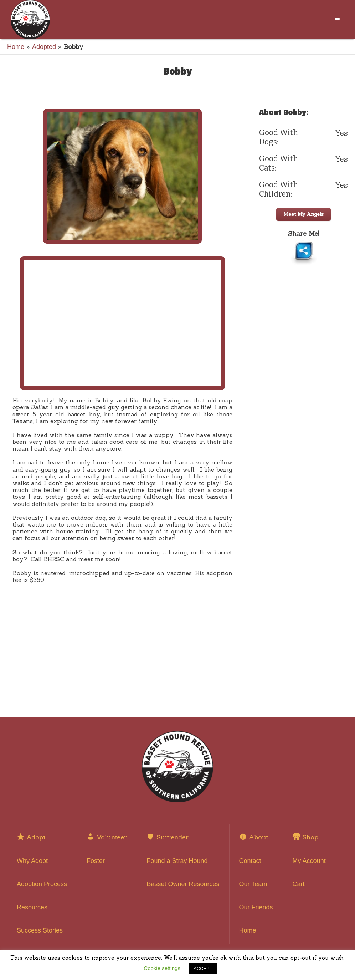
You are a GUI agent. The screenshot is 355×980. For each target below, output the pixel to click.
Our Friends (256, 907)
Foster (96, 861)
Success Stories (40, 930)
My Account (309, 861)
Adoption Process (42, 884)
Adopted (44, 47)
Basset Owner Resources (183, 884)
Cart (299, 884)
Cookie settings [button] (162, 968)
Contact (250, 861)
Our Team (253, 884)
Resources (32, 907)
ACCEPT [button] (203, 968)
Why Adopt (32, 861)
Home (16, 47)
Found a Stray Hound (177, 861)
